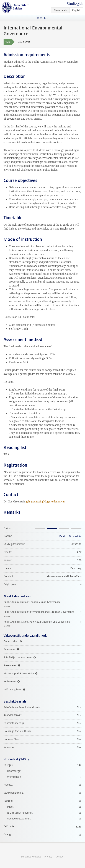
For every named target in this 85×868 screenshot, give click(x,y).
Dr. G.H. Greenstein (70, 536)
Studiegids (75, 4)
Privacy (48, 857)
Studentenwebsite (31, 857)
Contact (60, 857)
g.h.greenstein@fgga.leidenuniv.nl (46, 501)
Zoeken (44, 18)
